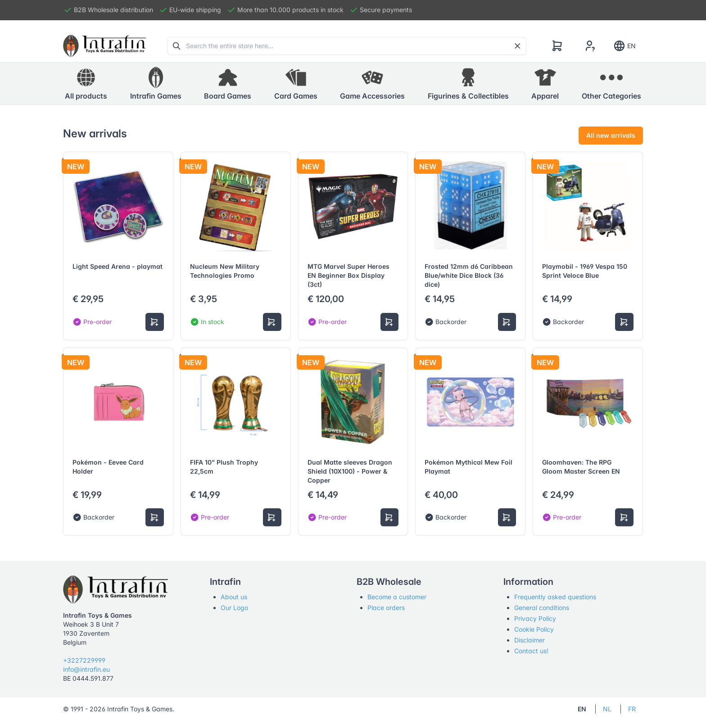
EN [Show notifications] (624, 46)
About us (234, 597)
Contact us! (531, 651)
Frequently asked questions (555, 597)
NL (607, 709)
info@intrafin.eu (86, 669)
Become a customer (397, 597)
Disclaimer (529, 640)
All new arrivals (611, 135)
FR (632, 709)
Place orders (386, 608)
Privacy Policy (535, 618)
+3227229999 (84, 660)
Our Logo (234, 608)
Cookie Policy (534, 629)
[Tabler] (104, 46)
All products (86, 83)
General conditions (542, 608)
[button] (156, 84)
